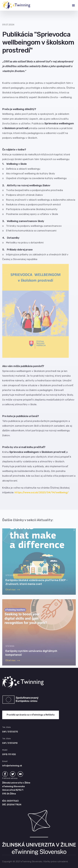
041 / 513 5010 (10, 743)
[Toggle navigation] (71, 5)
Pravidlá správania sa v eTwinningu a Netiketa (31, 715)
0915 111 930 (9, 754)
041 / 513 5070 (10, 732)
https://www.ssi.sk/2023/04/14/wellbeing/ (42, 492)
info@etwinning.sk (12, 766)
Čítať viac (13, 592)
